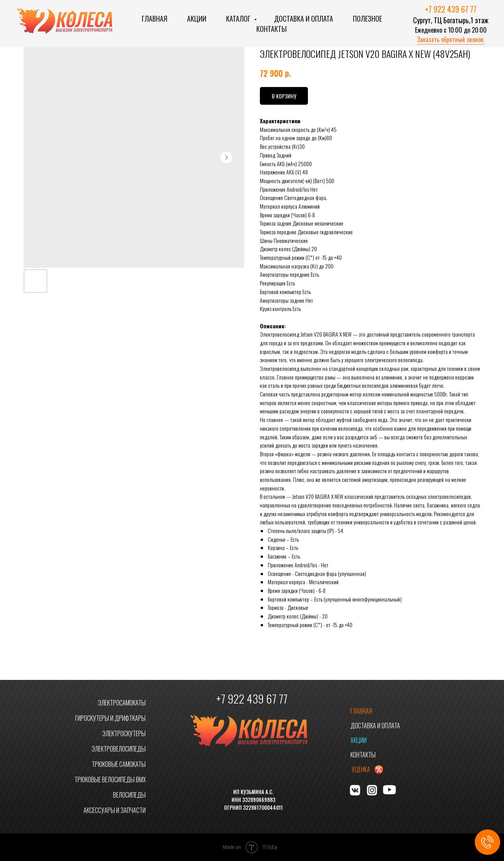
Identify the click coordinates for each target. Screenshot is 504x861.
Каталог (239, 19)
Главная (155, 19)
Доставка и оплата (304, 19)
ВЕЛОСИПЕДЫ (129, 795)
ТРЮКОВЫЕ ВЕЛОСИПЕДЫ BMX (110, 780)
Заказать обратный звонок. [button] (451, 39)
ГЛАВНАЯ (361, 711)
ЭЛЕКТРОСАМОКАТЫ (122, 703)
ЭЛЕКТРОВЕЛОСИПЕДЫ (119, 749)
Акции (197, 19)
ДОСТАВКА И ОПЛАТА (375, 726)
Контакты (271, 29)
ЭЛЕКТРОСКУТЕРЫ (124, 733)
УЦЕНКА (361, 769)
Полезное (367, 19)
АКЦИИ (359, 740)
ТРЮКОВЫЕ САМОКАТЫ (119, 764)
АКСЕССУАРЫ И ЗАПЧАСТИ (115, 810)
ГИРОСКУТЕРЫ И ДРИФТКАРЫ (110, 718)
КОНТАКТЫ (363, 755)
